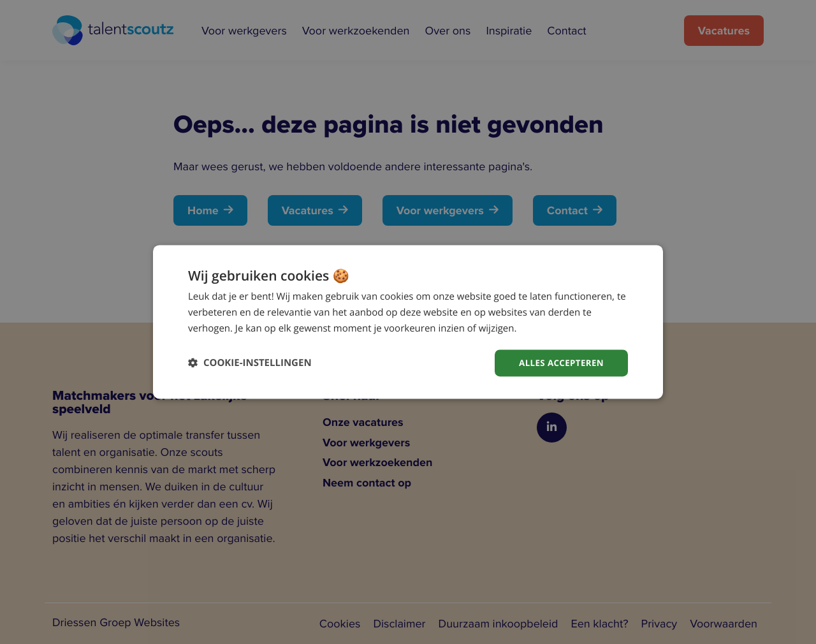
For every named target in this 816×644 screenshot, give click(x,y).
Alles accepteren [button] (559, 362)
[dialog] (408, 322)
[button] (250, 363)
